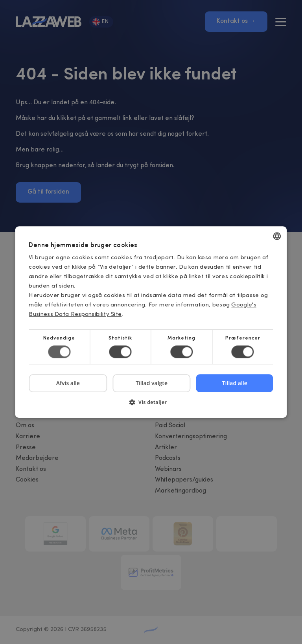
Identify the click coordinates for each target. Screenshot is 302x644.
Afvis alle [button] (68, 383)
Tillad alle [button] (235, 383)
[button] (151, 405)
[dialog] (151, 322)
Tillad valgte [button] (152, 383)
